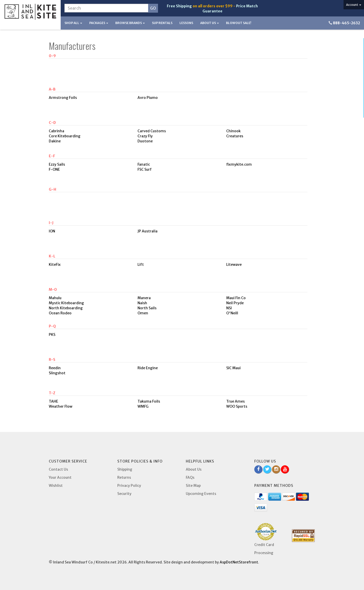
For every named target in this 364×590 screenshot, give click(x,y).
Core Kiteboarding (65, 136)
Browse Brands (130, 23)
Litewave (234, 265)
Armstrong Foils (63, 98)
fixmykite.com (239, 164)
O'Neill (232, 313)
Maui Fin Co (236, 298)
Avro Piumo (148, 98)
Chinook (233, 131)
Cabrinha (56, 131)
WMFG (143, 406)
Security (124, 494)
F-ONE (54, 169)
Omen (143, 313)
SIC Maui (233, 368)
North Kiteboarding (66, 308)
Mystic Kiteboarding (66, 303)
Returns (124, 477)
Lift (141, 265)
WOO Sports (237, 406)
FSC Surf (145, 169)
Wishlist (56, 486)
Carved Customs (152, 131)
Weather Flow (61, 406)
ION (52, 231)
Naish (142, 303)
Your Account (60, 477)
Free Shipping (179, 6)
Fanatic (144, 164)
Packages (99, 23)
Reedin (55, 368)
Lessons (186, 23)
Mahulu (55, 298)
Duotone (145, 141)
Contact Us (58, 469)
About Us (210, 23)
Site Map (193, 486)
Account (354, 5)
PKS (52, 335)
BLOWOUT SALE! (239, 23)
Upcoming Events (201, 494)
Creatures (235, 136)
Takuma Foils (149, 401)
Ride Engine (148, 368)
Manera (144, 298)
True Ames (235, 401)
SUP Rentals (162, 23)
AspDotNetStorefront (239, 562)
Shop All (73, 23)
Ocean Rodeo (60, 313)
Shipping (125, 469)
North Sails (147, 308)
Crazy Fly (145, 136)
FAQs (190, 477)
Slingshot (57, 373)
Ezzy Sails (57, 164)
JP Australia (147, 231)
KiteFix (55, 265)
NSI (229, 308)
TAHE (53, 401)
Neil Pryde (235, 303)
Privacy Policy (129, 486)
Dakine (55, 141)
